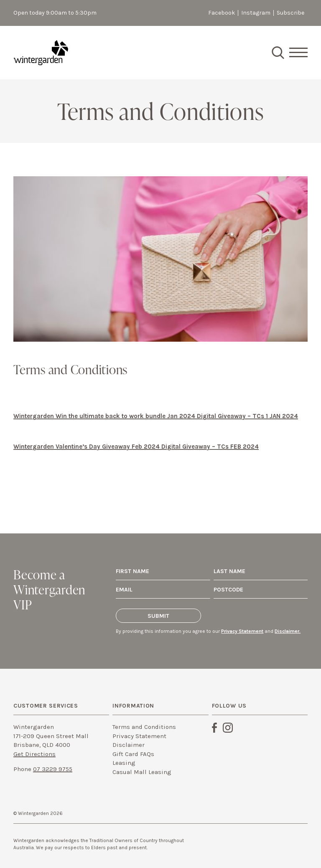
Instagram (256, 13)
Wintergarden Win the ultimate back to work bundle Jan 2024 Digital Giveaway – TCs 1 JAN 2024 (156, 416)
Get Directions (34, 754)
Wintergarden (41, 53)
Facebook (222, 13)
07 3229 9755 (53, 769)
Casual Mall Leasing (142, 772)
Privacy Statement (242, 631)
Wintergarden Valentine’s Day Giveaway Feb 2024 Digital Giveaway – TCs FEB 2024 (136, 447)
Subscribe (290, 13)
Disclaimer (129, 745)
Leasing (124, 763)
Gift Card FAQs (133, 754)
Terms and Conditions (144, 727)
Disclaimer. (288, 631)
